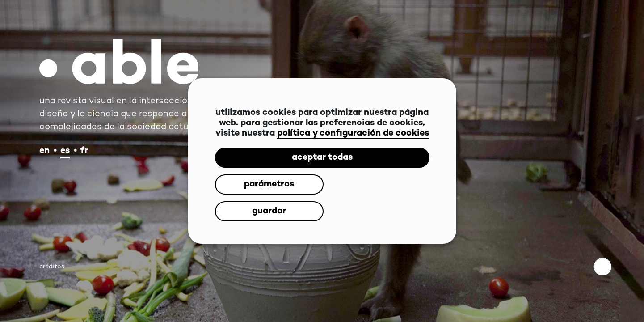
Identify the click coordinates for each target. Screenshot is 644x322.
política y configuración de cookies (353, 147)
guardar (374, 198)
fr (84, 151)
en (44, 151)
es (65, 151)
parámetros (266, 198)
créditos (52, 267)
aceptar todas (322, 171)
